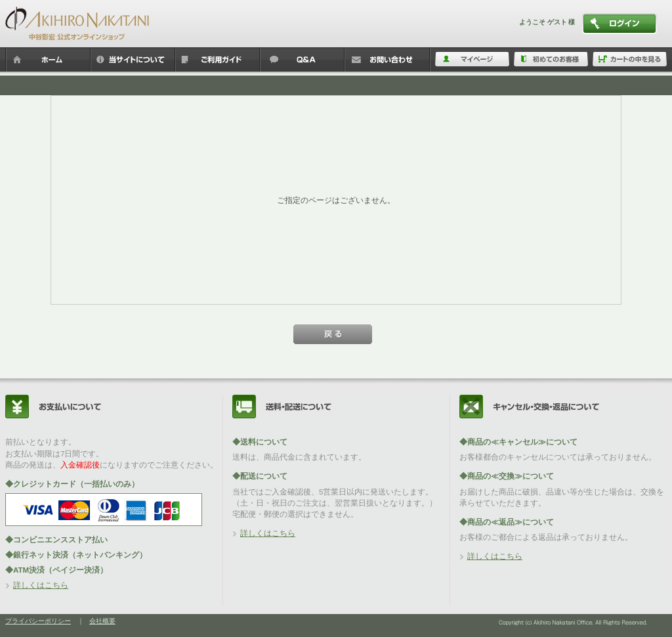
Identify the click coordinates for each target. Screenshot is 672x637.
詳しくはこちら (41, 585)
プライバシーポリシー (38, 621)
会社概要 (102, 621)
